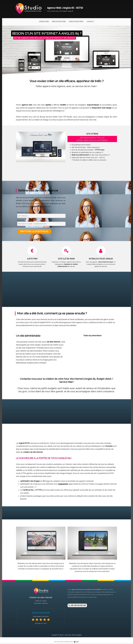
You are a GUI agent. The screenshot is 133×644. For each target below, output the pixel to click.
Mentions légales (77, 635)
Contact (90, 22)
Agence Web (44, 22)
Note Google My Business (41, 617)
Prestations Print (76, 22)
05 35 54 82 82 (77, 606)
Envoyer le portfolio (34, 231)
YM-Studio (60, 635)
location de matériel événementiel (96, 569)
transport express (34, 569)
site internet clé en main (87, 595)
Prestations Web (59, 22)
